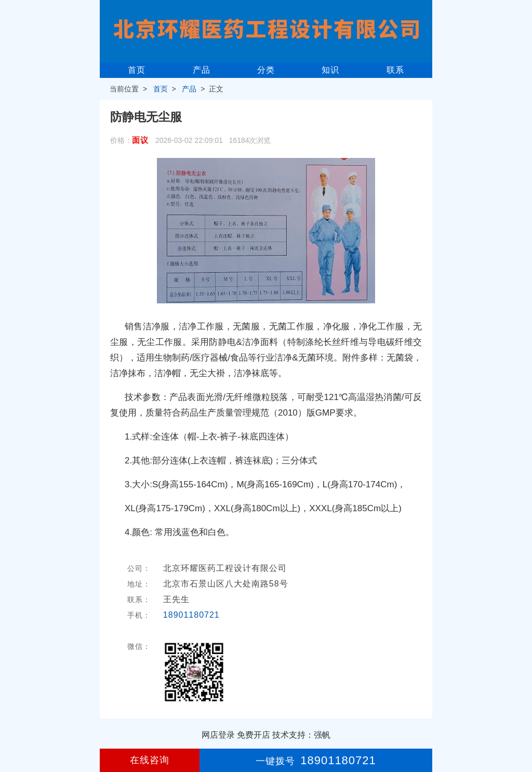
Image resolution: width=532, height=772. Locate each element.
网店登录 (218, 735)
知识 (330, 70)
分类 (266, 70)
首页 (137, 70)
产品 (202, 70)
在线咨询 (150, 760)
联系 (395, 70)
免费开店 (254, 735)
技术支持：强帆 (301, 735)
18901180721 (191, 615)
